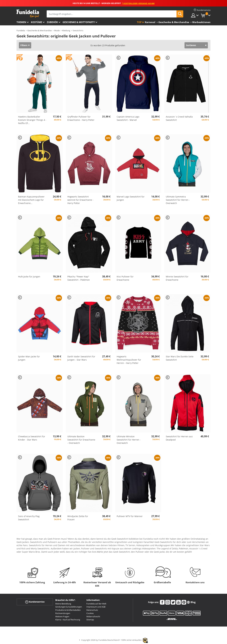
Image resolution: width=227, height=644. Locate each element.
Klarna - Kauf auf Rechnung (68, 620)
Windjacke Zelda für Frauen (78, 518)
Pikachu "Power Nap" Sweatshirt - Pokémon (79, 278)
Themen (21, 22)
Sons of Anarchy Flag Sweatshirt (29, 518)
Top (139, 22)
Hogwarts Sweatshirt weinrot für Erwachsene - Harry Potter (80, 200)
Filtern (24, 45)
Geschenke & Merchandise (39, 30)
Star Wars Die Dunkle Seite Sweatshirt (180, 358)
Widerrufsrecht (93, 616)
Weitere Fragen (62, 616)
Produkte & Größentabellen (68, 610)
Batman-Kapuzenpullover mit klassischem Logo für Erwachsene (31, 200)
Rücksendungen (63, 613)
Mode (57, 30)
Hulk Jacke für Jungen (29, 277)
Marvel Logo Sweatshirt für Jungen (131, 198)
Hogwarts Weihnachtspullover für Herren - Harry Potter (129, 360)
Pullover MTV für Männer (130, 516)
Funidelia (21, 30)
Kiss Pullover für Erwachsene (125, 278)
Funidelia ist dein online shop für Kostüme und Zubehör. (28, 14)
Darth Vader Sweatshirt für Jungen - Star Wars (81, 358)
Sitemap (90, 620)
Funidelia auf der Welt (96, 604)
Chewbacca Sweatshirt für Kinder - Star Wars (32, 438)
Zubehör (52, 22)
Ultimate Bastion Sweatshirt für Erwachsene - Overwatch (81, 440)
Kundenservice (35, 602)
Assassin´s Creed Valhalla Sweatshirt (179, 118)
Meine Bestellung (63, 604)
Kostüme (36, 22)
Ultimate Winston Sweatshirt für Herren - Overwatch (129, 440)
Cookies (90, 613)
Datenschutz (92, 610)
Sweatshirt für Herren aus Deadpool (179, 438)
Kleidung (66, 30)
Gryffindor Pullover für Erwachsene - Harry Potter (81, 118)
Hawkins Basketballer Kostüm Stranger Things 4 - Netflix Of (32, 120)
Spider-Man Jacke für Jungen (29, 358)
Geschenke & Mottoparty (79, 22)
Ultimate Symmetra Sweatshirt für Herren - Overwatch (178, 200)
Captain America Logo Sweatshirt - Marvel (128, 118)
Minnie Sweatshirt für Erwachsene (177, 278)
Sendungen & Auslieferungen (69, 607)
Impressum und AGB (96, 607)
